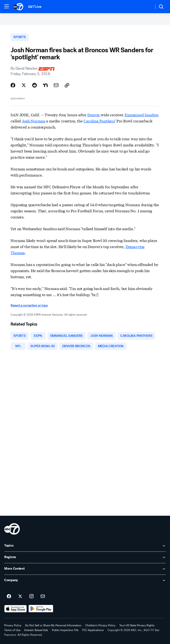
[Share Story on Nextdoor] (45, 85)
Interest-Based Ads (36, 630)
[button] (7, 6)
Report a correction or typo (29, 305)
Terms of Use (12, 630)
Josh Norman (33, 121)
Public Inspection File (65, 630)
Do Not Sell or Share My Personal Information (53, 625)
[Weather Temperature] (147, 7)
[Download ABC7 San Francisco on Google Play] (41, 609)
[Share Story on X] (24, 85)
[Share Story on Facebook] (13, 85)
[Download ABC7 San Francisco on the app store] (15, 609)
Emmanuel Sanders (142, 115)
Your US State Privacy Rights (137, 625)
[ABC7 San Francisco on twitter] (20, 596)
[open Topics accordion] (85, 546)
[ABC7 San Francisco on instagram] (31, 596)
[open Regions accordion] (85, 557)
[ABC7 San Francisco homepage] (18, 7)
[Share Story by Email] (56, 85)
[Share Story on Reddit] (35, 85)
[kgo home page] (12, 529)
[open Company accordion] (85, 580)
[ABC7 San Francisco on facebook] (9, 596)
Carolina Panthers (99, 121)
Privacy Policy (13, 625)
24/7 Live (35, 7)
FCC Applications (93, 630)
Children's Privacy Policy (100, 625)
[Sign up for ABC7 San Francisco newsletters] (43, 596)
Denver (94, 115)
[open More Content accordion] (85, 569)
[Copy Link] (67, 85)
